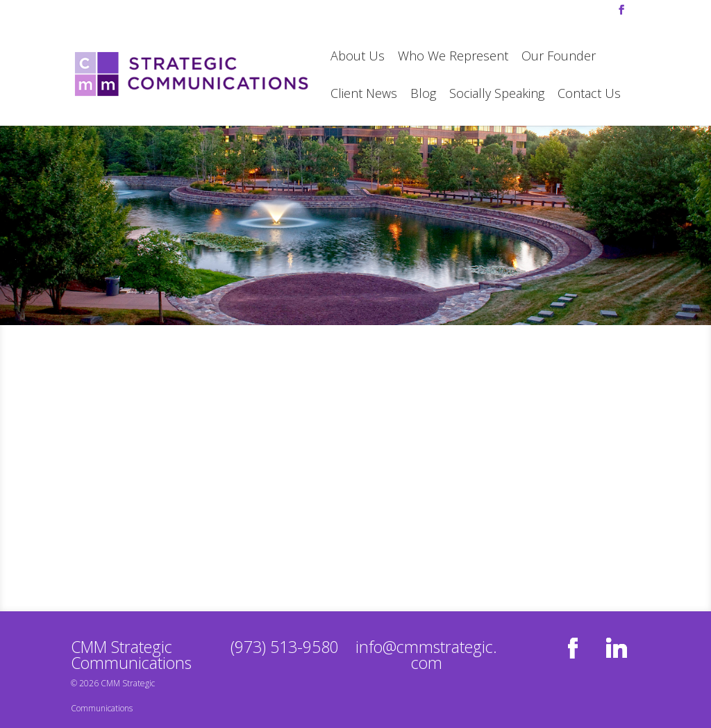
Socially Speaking (497, 95)
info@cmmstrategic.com (426, 655)
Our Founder (559, 57)
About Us (358, 57)
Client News (364, 95)
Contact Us (589, 95)
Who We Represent (453, 57)
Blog (423, 95)
